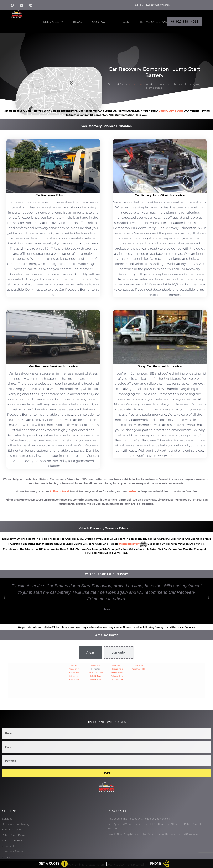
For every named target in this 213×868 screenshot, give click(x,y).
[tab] (90, 653)
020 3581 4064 (185, 22)
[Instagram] (31, 5)
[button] (4, 597)
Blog (77, 22)
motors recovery (129, 544)
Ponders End (117, 680)
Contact (100, 22)
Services (54, 22)
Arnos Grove (74, 669)
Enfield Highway (96, 673)
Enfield (74, 665)
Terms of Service (155, 22)
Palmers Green (117, 676)
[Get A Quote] (53, 864)
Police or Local (59, 491)
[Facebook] (12, 5)
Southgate (139, 665)
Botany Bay (74, 673)
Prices (123, 22)
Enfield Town (96, 676)
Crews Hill (96, 665)
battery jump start (171, 111)
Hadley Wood (117, 673)
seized (133, 491)
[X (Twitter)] (22, 5)
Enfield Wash (96, 680)
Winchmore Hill (139, 669)
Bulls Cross (74, 680)
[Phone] (160, 864)
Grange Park (117, 669)
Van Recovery (137, 84)
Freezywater (117, 665)
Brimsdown (74, 676)
